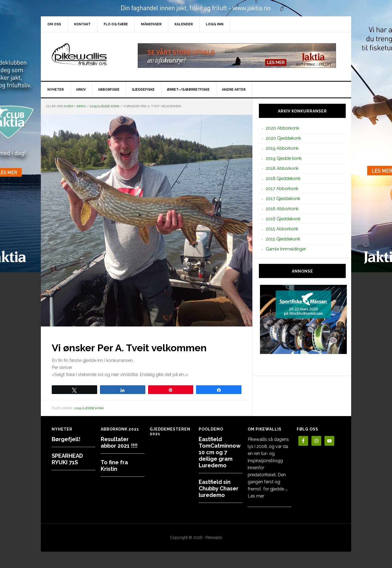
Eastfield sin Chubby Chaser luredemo (219, 488)
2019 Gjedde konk (89, 408)
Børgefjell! (66, 439)
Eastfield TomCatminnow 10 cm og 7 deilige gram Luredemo (220, 452)
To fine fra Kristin (114, 466)
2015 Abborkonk (282, 229)
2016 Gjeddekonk (283, 219)
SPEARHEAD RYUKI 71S (67, 459)
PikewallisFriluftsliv (87, 56)
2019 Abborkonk (282, 148)
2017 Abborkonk (282, 189)
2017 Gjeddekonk (283, 199)
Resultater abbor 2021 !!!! (119, 442)
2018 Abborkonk (282, 168)
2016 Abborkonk (282, 209)
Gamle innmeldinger (286, 249)
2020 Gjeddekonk (283, 138)
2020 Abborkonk (282, 128)
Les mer (256, 496)
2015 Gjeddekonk (283, 239)
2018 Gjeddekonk (283, 178)
